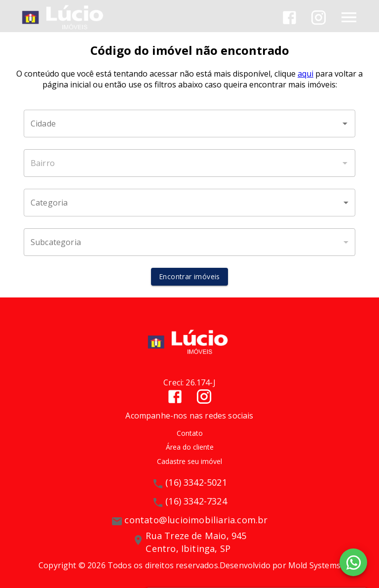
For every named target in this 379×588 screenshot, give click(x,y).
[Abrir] (345, 124)
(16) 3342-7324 (196, 501)
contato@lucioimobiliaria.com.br (196, 520)
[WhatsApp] (353, 562)
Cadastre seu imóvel (189, 461)
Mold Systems (314, 565)
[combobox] (189, 124)
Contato (190, 433)
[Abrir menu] (349, 17)
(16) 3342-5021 (196, 482)
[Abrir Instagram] (319, 18)
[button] (189, 203)
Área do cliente (190, 447)
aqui (305, 74)
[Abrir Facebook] (289, 18)
